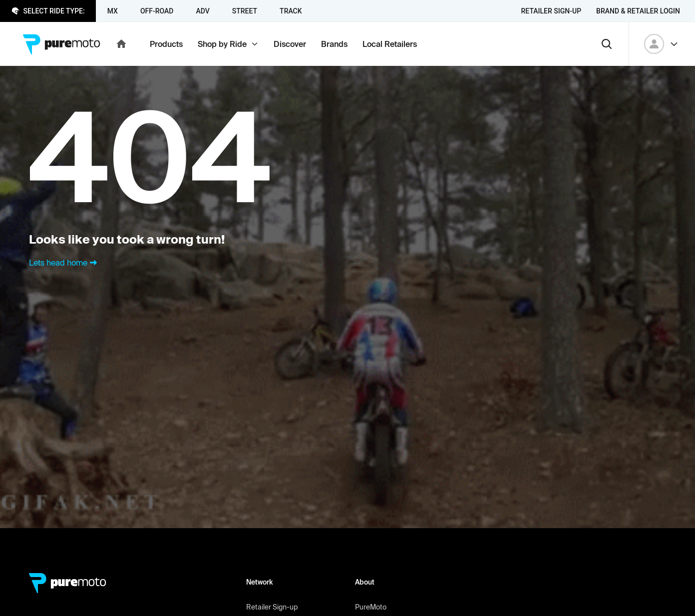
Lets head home (64, 263)
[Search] (607, 44)
